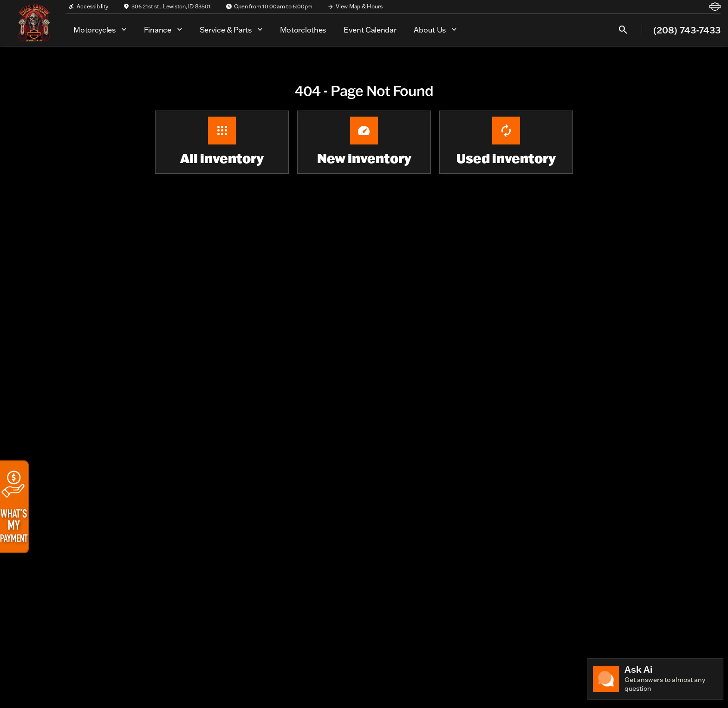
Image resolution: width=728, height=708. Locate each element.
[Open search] (623, 30)
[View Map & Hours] (355, 7)
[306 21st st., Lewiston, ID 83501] (167, 7)
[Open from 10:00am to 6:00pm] (269, 7)
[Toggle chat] (655, 679)
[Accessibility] (88, 7)
